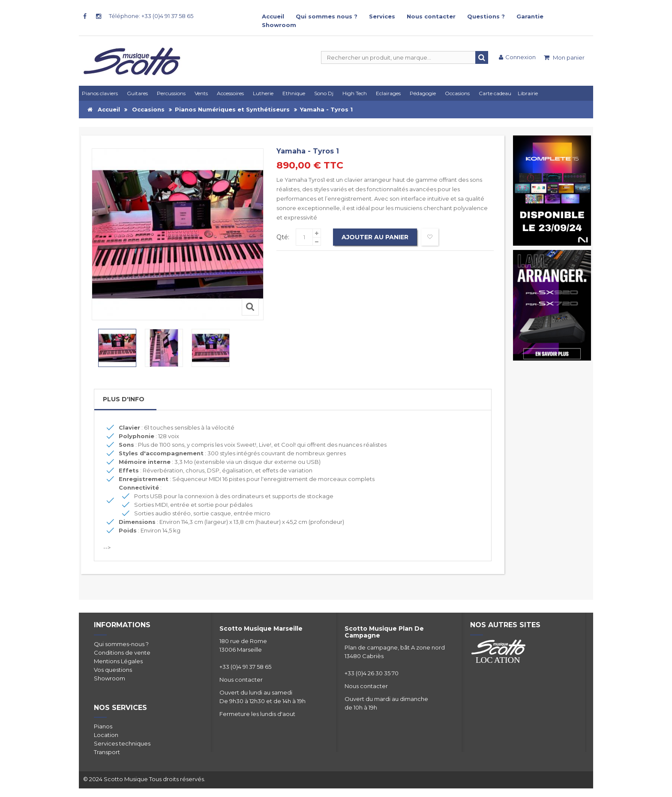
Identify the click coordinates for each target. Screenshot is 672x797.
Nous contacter (431, 16)
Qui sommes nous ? (327, 16)
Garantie (530, 16)
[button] (390, 93)
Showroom (279, 25)
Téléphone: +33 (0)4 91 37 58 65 (151, 16)
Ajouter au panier (375, 237)
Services (382, 16)
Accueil (273, 16)
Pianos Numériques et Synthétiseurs (232, 109)
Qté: (283, 237)
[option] (117, 348)
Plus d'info (124, 399)
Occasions (148, 109)
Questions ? (486, 16)
